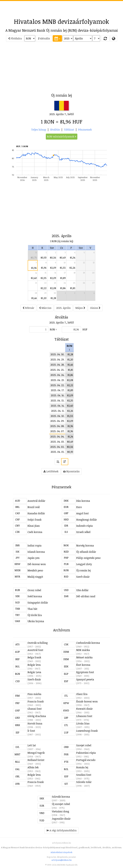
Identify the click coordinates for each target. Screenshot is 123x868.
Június (95, 308)
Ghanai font (35, 709)
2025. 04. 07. (57, 431)
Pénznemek (85, 130)
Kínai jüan (34, 526)
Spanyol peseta (85, 679)
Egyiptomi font (85, 672)
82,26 (72, 268)
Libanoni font (84, 716)
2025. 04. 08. (57, 426)
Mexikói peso (35, 570)
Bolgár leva (34, 665)
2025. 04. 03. (57, 442)
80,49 (63, 258)
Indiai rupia (35, 545)
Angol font (82, 513)
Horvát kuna (35, 723)
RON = (53, 329)
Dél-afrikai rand (86, 596)
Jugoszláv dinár (61, 819)
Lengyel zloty (84, 564)
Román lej (82, 767)
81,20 (44, 298)
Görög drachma (37, 716)
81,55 (63, 268)
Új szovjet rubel (61, 804)
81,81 (73, 288)
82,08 (53, 288)
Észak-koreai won (87, 701)
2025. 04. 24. (57, 375)
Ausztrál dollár (36, 501)
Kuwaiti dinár (84, 709)
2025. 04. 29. (57, 359)
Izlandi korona (36, 552)
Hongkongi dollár (87, 520)
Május (80, 308)
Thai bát (32, 609)
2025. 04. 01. (57, 452)
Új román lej (83, 570)
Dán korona (83, 501)
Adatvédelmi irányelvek (61, 852)
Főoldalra (15, 38)
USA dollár (82, 590)
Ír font (31, 731)
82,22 (44, 288)
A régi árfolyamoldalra (61, 830)
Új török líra (35, 615)
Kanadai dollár (36, 513)
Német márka (84, 657)
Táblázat (69, 130)
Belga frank (34, 657)
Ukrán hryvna (36, 621)
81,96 (34, 268)
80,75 (34, 258)
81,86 (63, 288)
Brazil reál (34, 507)
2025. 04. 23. (57, 380)
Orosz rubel (34, 590)
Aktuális (44, 38)
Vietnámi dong (61, 811)
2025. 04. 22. (57, 385)
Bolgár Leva (34, 672)
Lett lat (32, 745)
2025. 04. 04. (57, 436)
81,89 (63, 278)
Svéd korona (35, 596)
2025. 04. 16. (58, 395)
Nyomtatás (71, 471)
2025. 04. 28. (57, 365)
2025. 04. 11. (58, 411)
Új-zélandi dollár (86, 552)
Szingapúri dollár (38, 603)
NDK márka (83, 650)
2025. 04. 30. (57, 354)
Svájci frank (35, 520)
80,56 (53, 258)
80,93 (44, 258)
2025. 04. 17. (58, 390)
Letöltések (51, 471)
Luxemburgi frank (87, 731)
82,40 (34, 278)
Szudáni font (84, 775)
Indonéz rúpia (84, 526)
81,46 (34, 298)
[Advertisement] (61, 8)
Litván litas (83, 723)
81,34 (73, 258)
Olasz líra (82, 694)
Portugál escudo (86, 760)
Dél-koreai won (37, 564)
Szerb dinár (83, 577)
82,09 (53, 268)
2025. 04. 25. (57, 370)
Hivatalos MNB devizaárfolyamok (61, 21)
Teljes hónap (39, 130)
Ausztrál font (35, 650)
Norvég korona (85, 545)
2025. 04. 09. (57, 421)
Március (45, 308)
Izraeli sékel (83, 532)
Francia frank (36, 701)
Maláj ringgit (35, 577)
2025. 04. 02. (57, 447)
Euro (79, 507)
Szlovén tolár (84, 782)
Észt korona (83, 665)
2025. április (63, 308)
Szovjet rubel (84, 745)
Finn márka (34, 694)
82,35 (44, 278)
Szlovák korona (61, 797)
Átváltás (55, 130)
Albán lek (33, 767)
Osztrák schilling (38, 643)
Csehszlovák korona (88, 643)
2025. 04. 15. (57, 400)
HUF (85, 329)
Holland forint (36, 760)
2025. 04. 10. (57, 416)
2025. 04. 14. (58, 406)
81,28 (53, 298)
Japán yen (34, 558)
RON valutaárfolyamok (62, 136)
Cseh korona (35, 532)
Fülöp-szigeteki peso (88, 558)
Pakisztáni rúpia (86, 753)
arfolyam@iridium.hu (61, 860)
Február (28, 308)
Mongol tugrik (36, 753)
